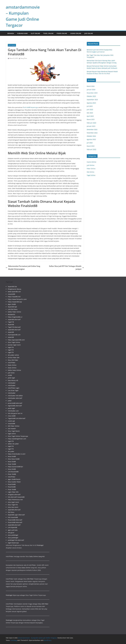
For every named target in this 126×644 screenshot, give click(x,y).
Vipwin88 (11, 325)
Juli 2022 (90, 143)
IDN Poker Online (14, 426)
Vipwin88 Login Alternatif (16, 515)
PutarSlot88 (12, 484)
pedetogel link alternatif (16, 540)
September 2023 (92, 100)
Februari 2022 (91, 149)
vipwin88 (11, 332)
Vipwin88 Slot (12, 287)
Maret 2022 (91, 146)
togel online (12, 434)
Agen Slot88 (12, 304)
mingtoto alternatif (14, 495)
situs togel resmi (13, 502)
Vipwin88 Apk (12, 307)
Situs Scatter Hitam (14, 482)
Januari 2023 (91, 126)
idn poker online (13, 355)
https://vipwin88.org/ (15, 302)
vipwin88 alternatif (14, 319)
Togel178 (11, 322)
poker (10, 401)
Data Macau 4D (13, 380)
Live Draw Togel (13, 390)
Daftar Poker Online (14, 312)
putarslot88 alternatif (15, 403)
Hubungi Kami (22, 33)
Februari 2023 (91, 123)
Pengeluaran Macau (15, 289)
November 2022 (92, 133)
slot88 (10, 375)
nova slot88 (12, 416)
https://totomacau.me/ (15, 500)
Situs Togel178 (13, 505)
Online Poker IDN (14, 358)
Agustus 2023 (91, 103)
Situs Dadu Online (24, 568)
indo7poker (12, 383)
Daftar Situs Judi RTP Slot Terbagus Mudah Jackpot (66, 268)
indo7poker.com (13, 411)
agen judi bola (13, 530)
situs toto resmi (13, 507)
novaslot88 (11, 294)
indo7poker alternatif (15, 398)
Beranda (11, 33)
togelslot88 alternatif (15, 406)
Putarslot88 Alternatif (15, 520)
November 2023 (92, 93)
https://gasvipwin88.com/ (16, 340)
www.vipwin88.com (14, 292)
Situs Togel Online (14, 342)
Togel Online (48, 33)
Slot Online (35, 33)
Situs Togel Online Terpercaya (18, 436)
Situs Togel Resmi (14, 431)
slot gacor (11, 533)
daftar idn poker (13, 444)
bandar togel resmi (14, 345)
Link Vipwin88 (12, 527)
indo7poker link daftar (15, 396)
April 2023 (90, 116)
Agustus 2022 (91, 139)
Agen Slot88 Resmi (14, 479)
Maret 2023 (91, 119)
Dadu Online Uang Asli (37, 556)
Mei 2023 (90, 113)
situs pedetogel (13, 535)
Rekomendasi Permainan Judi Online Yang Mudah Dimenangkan (23, 268)
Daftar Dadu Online (14, 370)
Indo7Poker (12, 363)
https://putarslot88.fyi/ (15, 467)
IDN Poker (30, 579)
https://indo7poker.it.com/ (17, 454)
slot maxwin (12, 429)
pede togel (11, 378)
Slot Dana (11, 512)
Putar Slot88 (12, 464)
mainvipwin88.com (14, 335)
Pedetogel (40, 545)
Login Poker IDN (13, 492)
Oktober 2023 (91, 96)
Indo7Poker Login (14, 388)
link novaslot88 (13, 517)
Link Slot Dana (13, 309)
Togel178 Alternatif (14, 327)
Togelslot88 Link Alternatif (17, 418)
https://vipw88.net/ (14, 297)
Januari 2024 (91, 90)
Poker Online (62, 33)
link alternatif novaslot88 (16, 497)
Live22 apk (11, 421)
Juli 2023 (90, 106)
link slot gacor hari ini (15, 413)
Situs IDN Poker (13, 360)
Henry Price (24, 58)
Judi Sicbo (11, 373)
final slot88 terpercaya (30, 107)
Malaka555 (11, 314)
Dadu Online (12, 365)
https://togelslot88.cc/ (15, 317)
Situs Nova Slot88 (14, 459)
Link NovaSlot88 (13, 472)
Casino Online (76, 33)
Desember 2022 (92, 129)
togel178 (11, 347)
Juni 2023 (90, 110)
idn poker (11, 451)
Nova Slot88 (12, 456)
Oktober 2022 (91, 136)
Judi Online (89, 33)
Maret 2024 (91, 86)
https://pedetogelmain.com (17, 439)
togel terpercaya (13, 543)
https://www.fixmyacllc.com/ (17, 299)
